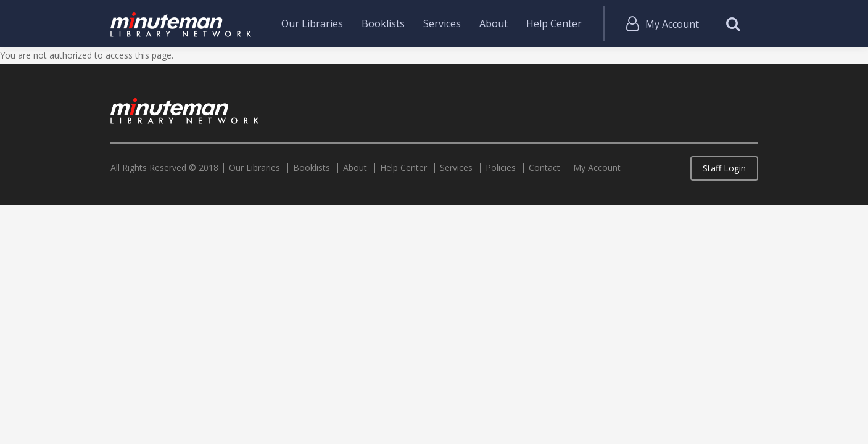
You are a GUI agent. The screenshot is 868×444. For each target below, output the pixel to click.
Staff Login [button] (724, 168)
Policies (501, 168)
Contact (544, 168)
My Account (672, 24)
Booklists (383, 23)
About (494, 23)
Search (733, 24)
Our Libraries (312, 23)
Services (442, 23)
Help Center (554, 23)
